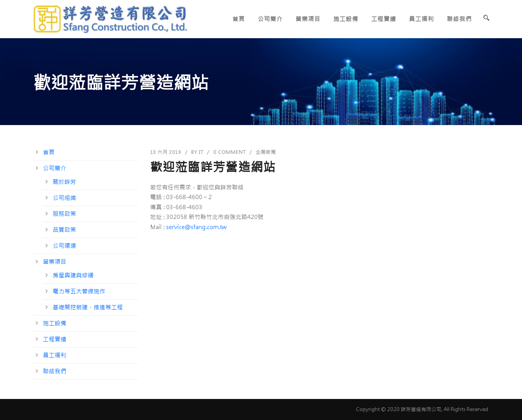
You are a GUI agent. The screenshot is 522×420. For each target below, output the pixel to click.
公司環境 (64, 246)
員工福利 (421, 19)
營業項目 (308, 19)
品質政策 (64, 230)
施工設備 (346, 19)
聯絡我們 (459, 19)
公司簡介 (270, 19)
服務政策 (64, 214)
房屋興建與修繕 (73, 275)
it (201, 152)
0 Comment (229, 152)
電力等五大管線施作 (79, 291)
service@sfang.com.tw (196, 227)
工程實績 (384, 19)
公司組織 (64, 198)
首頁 (239, 19)
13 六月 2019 (166, 152)
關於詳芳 (64, 182)
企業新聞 (266, 152)
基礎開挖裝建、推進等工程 (88, 307)
